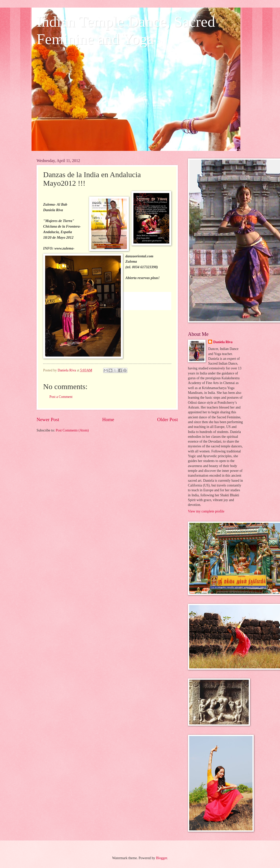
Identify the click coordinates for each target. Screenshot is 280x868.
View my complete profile (206, 511)
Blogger (161, 858)
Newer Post (48, 419)
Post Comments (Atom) (72, 430)
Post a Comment (61, 397)
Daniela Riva (223, 342)
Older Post (167, 419)
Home (108, 419)
